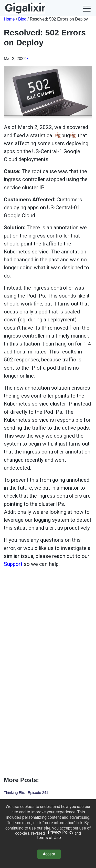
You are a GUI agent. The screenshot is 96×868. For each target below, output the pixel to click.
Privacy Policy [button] (61, 832)
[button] (87, 8)
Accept (49, 854)
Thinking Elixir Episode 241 (26, 793)
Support (13, 564)
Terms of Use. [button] (49, 838)
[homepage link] (25, 8)
